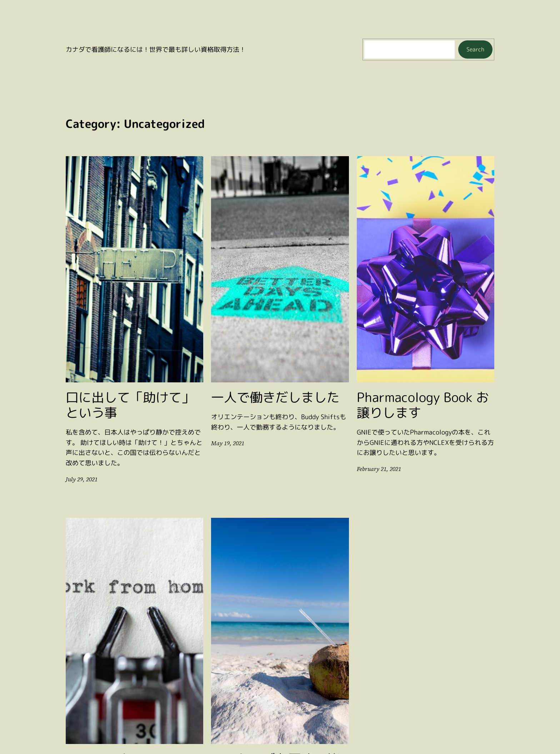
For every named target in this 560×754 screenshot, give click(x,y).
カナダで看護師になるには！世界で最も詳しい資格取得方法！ (156, 49)
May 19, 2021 (227, 443)
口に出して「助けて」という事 (130, 405)
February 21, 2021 (378, 469)
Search (475, 49)
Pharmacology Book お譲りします (423, 405)
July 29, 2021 (81, 479)
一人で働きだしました (275, 397)
